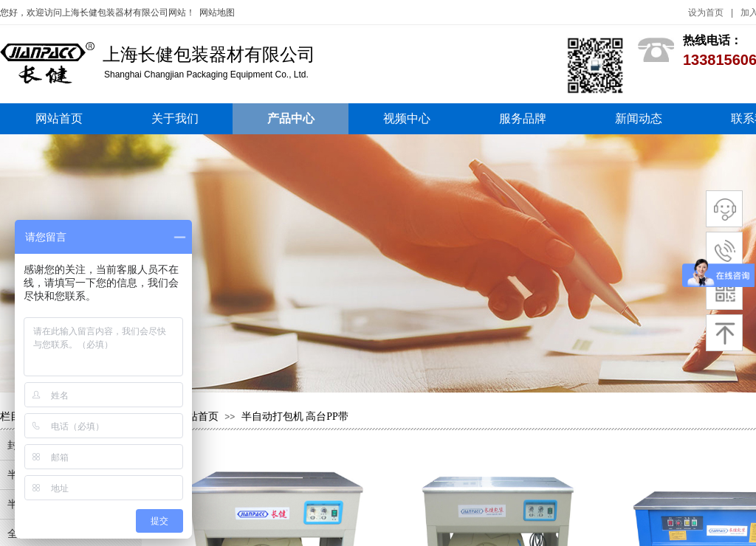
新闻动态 (639, 118)
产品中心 (291, 118)
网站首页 (59, 118)
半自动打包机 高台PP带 (295, 417)
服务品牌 (523, 118)
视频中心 (407, 118)
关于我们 (175, 118)
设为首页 (706, 13)
